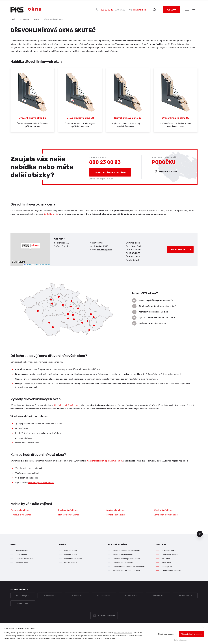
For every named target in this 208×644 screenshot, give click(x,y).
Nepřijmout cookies (166, 634)
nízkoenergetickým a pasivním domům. (105, 461)
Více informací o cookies (123, 633)
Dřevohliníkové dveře (73, 559)
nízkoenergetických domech (41, 483)
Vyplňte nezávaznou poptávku (110, 172)
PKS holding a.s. (23, 595)
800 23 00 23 (107, 10)
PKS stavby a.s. (50, 595)
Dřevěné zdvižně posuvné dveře (126, 559)
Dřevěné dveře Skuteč (163, 510)
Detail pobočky (179, 249)
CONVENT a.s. (131, 595)
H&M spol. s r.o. (23, 603)
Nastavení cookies (180, 640)
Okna (13, 544)
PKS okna (161, 544)
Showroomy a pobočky (171, 571)
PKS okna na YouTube (106, 616)
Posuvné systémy (117, 544)
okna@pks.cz (139, 10)
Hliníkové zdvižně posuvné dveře (127, 571)
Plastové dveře (71, 551)
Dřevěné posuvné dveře (123, 563)
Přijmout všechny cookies (191, 634)
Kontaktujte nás (51, 214)
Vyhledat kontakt (168, 171)
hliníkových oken (72, 405)
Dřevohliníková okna (24, 559)
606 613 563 (102, 246)
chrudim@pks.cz (105, 250)
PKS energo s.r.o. (104, 595)
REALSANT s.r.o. (185, 595)
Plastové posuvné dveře (123, 555)
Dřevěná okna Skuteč (116, 510)
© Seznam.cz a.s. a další (41, 265)
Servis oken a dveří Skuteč (166, 515)
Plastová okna (21, 551)
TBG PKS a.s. (158, 595)
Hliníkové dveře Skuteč (69, 515)
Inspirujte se (167, 567)
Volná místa (166, 563)
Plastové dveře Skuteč (68, 510)
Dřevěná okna (21, 555)
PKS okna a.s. (77, 595)
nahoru (200, 534)
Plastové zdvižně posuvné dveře (126, 551)
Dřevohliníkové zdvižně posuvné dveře (129, 567)
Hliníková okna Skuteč (21, 515)
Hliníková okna (22, 563)
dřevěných (58, 405)
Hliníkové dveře (71, 563)
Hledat (155, 10)
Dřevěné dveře (70, 555)
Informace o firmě (169, 551)
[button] (30, 246)
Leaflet (27, 265)
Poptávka (171, 10)
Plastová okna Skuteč (20, 510)
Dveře (63, 544)
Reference (166, 559)
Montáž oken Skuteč (115, 515)
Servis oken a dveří (169, 555)
